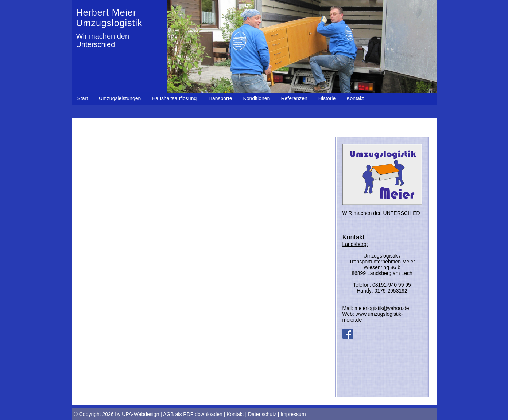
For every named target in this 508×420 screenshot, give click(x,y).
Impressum (293, 414)
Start (83, 98)
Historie (327, 98)
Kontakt (355, 98)
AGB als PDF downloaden (193, 414)
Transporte (220, 98)
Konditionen (256, 98)
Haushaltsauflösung (174, 98)
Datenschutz (262, 414)
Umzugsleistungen (120, 98)
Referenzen (294, 98)
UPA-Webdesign (140, 414)
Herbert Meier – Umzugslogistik (111, 18)
